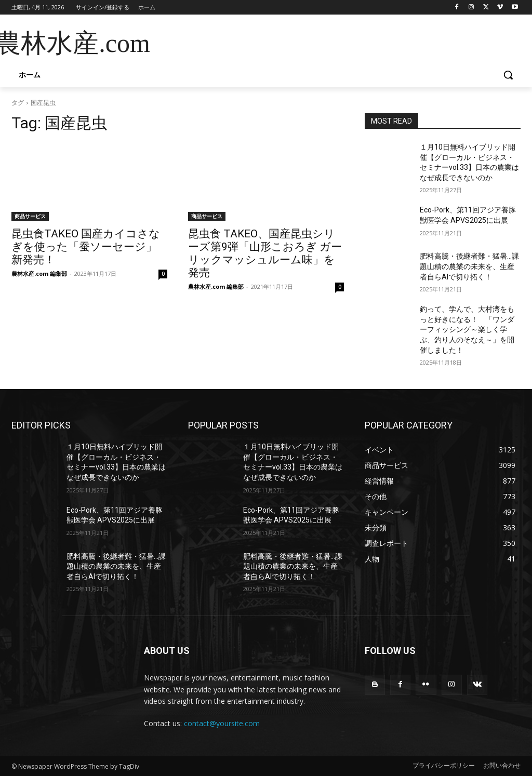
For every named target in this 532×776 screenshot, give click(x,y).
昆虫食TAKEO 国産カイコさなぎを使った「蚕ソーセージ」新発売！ (86, 247)
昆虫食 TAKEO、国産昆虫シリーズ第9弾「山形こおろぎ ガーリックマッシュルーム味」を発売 (265, 253)
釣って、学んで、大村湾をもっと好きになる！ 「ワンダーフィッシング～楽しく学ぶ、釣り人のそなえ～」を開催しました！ (467, 329)
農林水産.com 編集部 (39, 273)
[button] (508, 75)
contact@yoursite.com (222, 723)
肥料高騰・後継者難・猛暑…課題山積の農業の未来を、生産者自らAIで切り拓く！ (469, 266)
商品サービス (30, 216)
